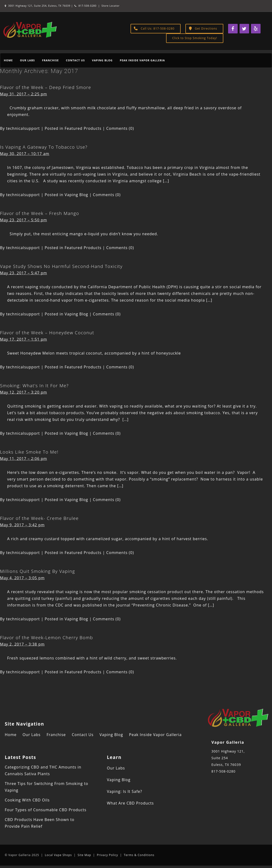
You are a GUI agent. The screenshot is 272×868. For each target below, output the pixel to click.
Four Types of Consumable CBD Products (46, 810)
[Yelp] (256, 29)
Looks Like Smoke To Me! (29, 452)
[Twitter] (244, 29)
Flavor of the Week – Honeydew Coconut (47, 332)
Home (8, 60)
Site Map (84, 855)
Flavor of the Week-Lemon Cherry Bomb (47, 637)
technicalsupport (23, 128)
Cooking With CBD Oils (27, 800)
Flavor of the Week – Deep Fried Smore (46, 87)
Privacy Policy (107, 855)
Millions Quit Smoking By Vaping (37, 571)
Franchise (50, 60)
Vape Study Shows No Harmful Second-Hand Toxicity (61, 266)
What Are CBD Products (130, 803)
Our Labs (27, 60)
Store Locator (110, 6)
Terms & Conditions (139, 855)
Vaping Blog (102, 60)
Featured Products (83, 128)
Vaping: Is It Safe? (125, 791)
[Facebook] (233, 29)
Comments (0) (120, 128)
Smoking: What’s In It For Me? (34, 385)
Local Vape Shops (58, 855)
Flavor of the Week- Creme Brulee (39, 518)
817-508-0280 (85, 6)
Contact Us (75, 60)
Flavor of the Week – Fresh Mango (40, 213)
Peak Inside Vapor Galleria (142, 60)
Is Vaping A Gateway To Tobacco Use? (44, 147)
